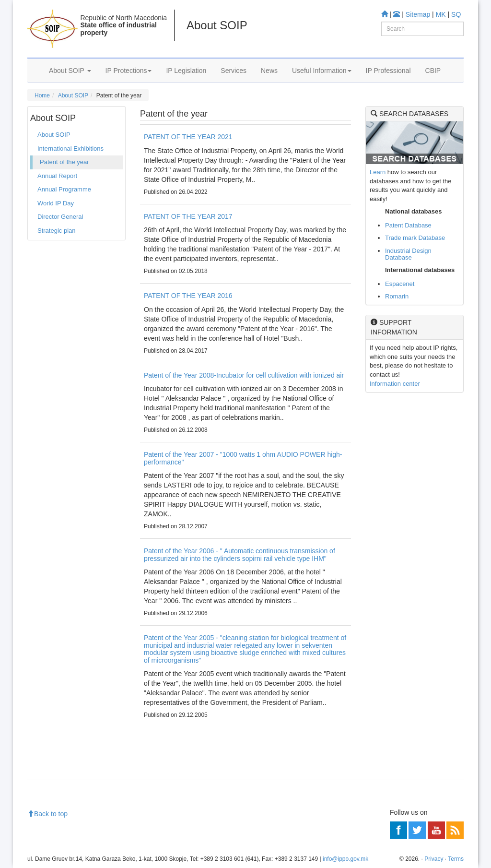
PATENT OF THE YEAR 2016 (188, 296)
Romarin (397, 296)
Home (42, 95)
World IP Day (56, 203)
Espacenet (400, 284)
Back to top (47, 814)
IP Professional (388, 71)
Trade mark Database (415, 238)
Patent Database (408, 225)
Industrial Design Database (408, 254)
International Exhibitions (70, 149)
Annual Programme (64, 189)
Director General (60, 217)
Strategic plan (57, 231)
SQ (456, 14)
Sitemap (418, 14)
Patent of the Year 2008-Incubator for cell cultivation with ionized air (244, 375)
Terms (456, 859)
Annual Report (57, 176)
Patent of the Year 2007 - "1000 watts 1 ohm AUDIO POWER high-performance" (243, 458)
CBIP (433, 71)
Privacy (434, 859)
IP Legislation (186, 71)
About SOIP (70, 71)
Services (234, 71)
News (269, 71)
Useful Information (322, 71)
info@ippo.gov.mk (345, 859)
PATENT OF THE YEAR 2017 (188, 216)
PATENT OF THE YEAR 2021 (188, 137)
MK (441, 14)
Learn (378, 172)
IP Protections (129, 71)
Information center (395, 384)
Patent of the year (64, 162)
